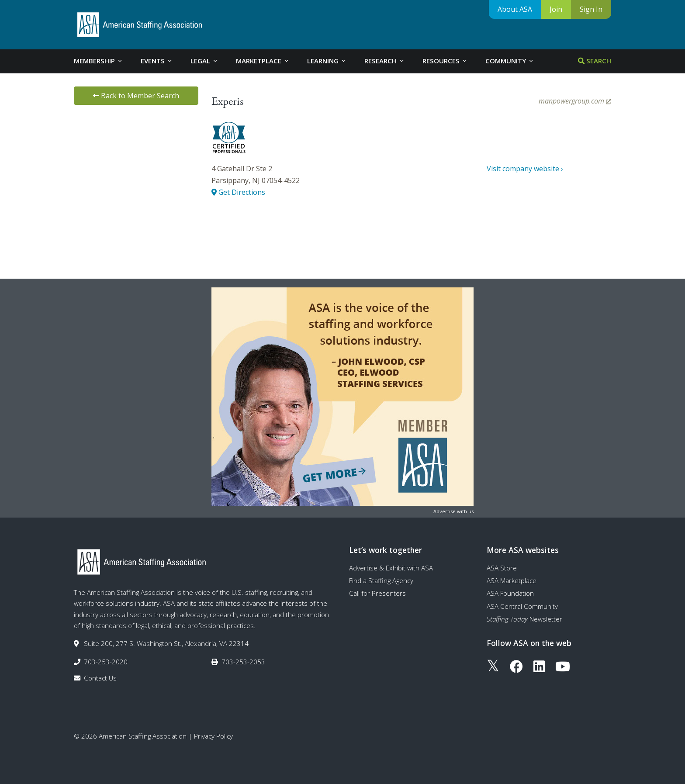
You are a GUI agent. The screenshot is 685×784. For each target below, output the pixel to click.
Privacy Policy (213, 736)
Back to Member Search (136, 96)
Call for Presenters (377, 593)
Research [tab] (385, 61)
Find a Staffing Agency (381, 580)
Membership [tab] (99, 61)
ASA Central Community (522, 606)
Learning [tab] (327, 61)
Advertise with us (453, 511)
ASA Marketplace (512, 580)
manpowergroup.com (575, 101)
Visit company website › (525, 169)
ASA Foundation (510, 593)
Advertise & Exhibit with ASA (391, 568)
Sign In (591, 9)
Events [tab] (157, 61)
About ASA (515, 9)
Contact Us (100, 678)
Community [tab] (510, 61)
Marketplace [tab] (263, 61)
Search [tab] (595, 61)
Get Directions (238, 192)
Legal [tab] (204, 61)
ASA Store (502, 568)
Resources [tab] (445, 61)
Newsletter (524, 619)
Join (556, 9)
